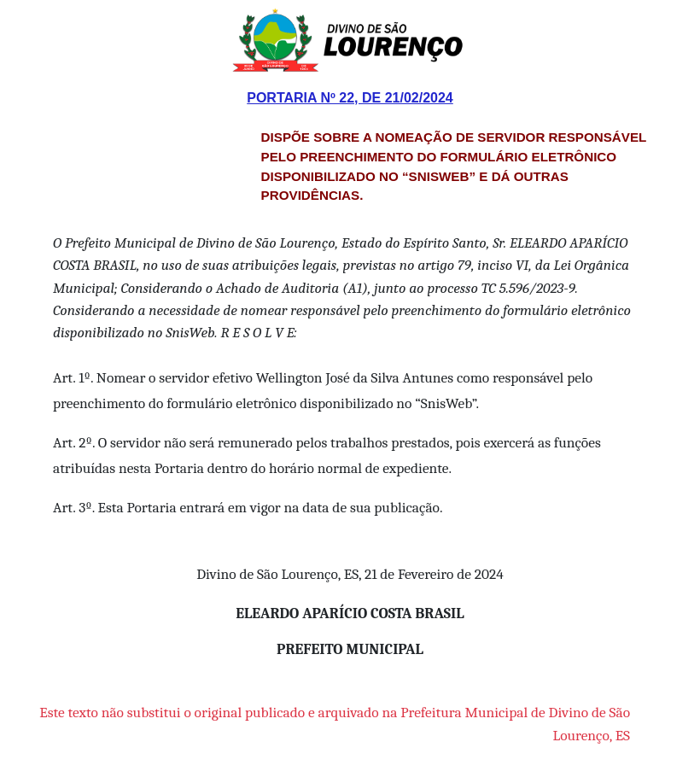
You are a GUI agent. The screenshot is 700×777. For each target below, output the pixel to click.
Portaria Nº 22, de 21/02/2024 (350, 98)
